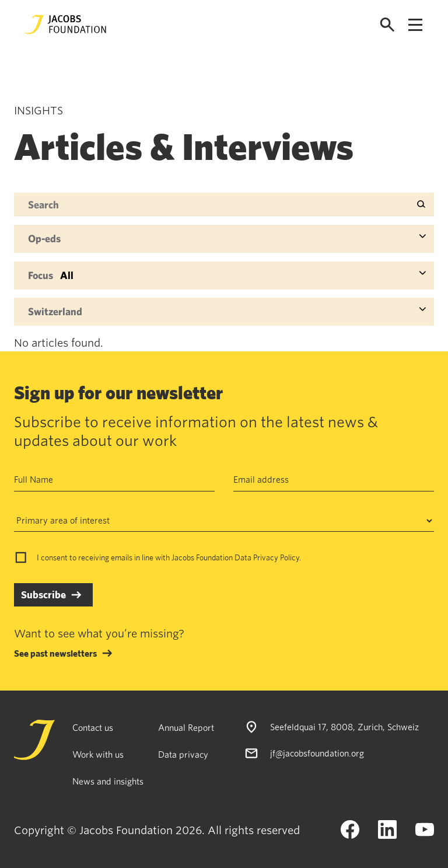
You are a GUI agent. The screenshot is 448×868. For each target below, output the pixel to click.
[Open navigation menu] (415, 25)
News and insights (108, 781)
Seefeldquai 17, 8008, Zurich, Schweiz (344, 727)
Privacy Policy (276, 557)
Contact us (93, 727)
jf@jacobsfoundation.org (317, 752)
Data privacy (183, 754)
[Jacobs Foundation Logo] (65, 25)
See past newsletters (55, 653)
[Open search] (387, 25)
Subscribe (43, 595)
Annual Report (186, 727)
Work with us (98, 754)
